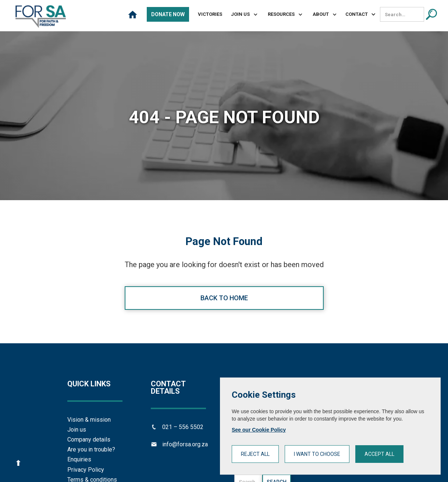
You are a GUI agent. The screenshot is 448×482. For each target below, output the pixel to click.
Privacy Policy (86, 470)
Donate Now (168, 14)
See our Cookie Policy (259, 430)
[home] (41, 17)
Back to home (224, 298)
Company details (89, 440)
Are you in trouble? (91, 449)
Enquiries (79, 459)
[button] (241, 14)
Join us (77, 430)
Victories (210, 14)
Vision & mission (89, 420)
